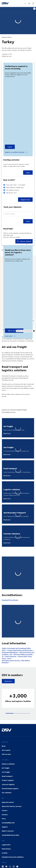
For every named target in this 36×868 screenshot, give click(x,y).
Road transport (7, 776)
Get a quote (6, 750)
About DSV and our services (12, 806)
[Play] (34, 9)
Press (4, 819)
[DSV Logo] (5, 3)
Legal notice (6, 845)
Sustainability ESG (8, 823)
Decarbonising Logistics (10, 788)
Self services (6, 754)
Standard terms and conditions (13, 857)
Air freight (6, 768)
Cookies (5, 853)
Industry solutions (8, 764)
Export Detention (11, 656)
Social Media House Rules (11, 835)
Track (28, 221)
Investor (5, 815)
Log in (10, 147)
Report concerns (8, 831)
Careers (5, 810)
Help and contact (8, 802)
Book (4, 746)
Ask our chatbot (24, 241)
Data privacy (6, 849)
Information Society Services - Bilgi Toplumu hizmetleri (16, 661)
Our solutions (7, 793)
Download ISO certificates (10, 600)
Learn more (10, 336)
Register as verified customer (16, 152)
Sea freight (6, 772)
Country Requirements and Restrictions (20, 650)
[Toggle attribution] (34, 331)
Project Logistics (8, 780)
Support (5, 827)
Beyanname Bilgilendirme (10, 652)
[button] (10, 713)
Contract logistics (8, 784)
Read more (7, 433)
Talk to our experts (14, 331)
